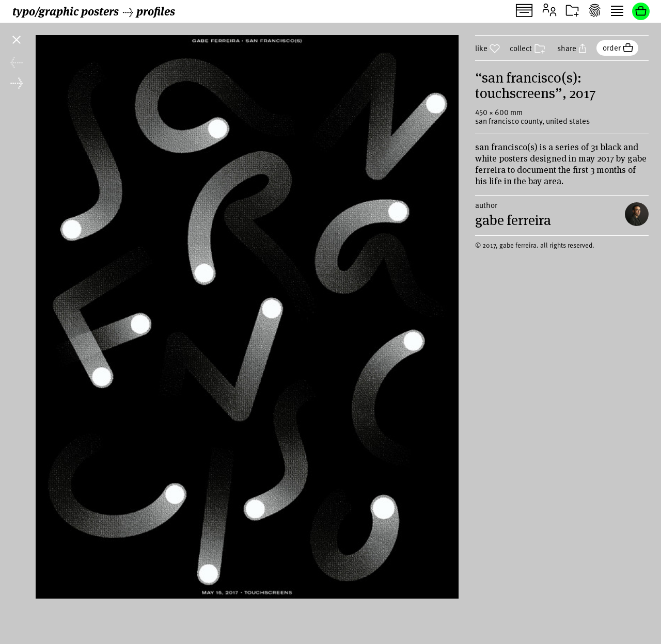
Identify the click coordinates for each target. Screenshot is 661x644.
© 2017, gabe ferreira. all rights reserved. (535, 253)
